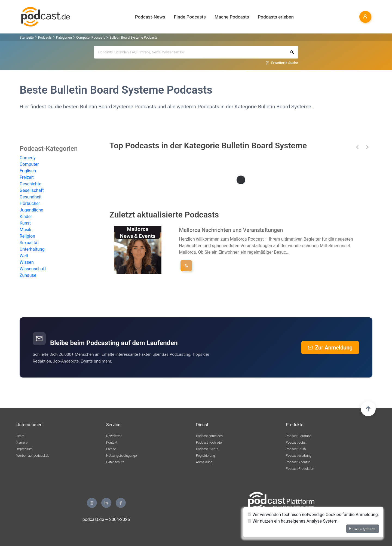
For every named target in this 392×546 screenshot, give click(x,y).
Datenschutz (115, 462)
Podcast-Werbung (299, 456)
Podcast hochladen (210, 443)
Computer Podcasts (91, 38)
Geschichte (30, 184)
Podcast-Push (296, 449)
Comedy (28, 158)
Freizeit (27, 177)
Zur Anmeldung (330, 348)
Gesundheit (31, 197)
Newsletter (114, 436)
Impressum (24, 449)
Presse (111, 449)
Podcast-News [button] (150, 17)
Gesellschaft (32, 190)
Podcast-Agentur (298, 462)
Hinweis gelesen (363, 529)
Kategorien (64, 38)
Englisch (28, 171)
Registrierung (206, 456)
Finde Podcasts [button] (190, 17)
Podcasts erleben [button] (276, 17)
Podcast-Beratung (299, 436)
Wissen (27, 262)
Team (20, 436)
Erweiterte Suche (285, 63)
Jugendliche (31, 210)
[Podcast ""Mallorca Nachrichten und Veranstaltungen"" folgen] (186, 266)
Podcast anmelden (209, 436)
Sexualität (29, 243)
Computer (29, 164)
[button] (357, 147)
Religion (27, 236)
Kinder (26, 217)
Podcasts (45, 38)
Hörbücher (30, 203)
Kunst (25, 223)
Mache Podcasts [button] (232, 17)
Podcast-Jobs (296, 443)
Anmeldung (204, 462)
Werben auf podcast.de (33, 456)
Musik (25, 230)
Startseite (27, 38)
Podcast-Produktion (300, 469)
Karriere (22, 443)
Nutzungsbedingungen (122, 456)
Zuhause (28, 275)
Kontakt (112, 443)
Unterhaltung (32, 249)
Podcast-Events (207, 449)
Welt (24, 256)
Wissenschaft (33, 269)
